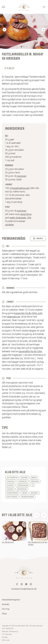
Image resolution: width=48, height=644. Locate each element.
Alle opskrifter (12, 478)
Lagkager (10, 489)
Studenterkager (12, 493)
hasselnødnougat (20, 188)
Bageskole (34, 493)
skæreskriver (14, 317)
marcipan (21, 176)
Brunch (34, 478)
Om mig (6, 609)
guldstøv (10, 225)
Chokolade (11, 481)
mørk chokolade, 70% (20, 218)
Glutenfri (10, 485)
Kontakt (6, 604)
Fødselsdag (35, 481)
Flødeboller (23, 481)
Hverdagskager (23, 485)
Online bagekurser (27, 497)
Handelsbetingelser (11, 600)
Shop (4, 614)
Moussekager (22, 489)
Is (33, 485)
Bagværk (24, 478)
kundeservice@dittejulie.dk (24, 589)
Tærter (24, 493)
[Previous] (4, 30)
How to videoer (12, 497)
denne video (31, 437)
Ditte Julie (6, 640)
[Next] (44, 30)
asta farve (26, 214)
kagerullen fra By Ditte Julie (28, 313)
